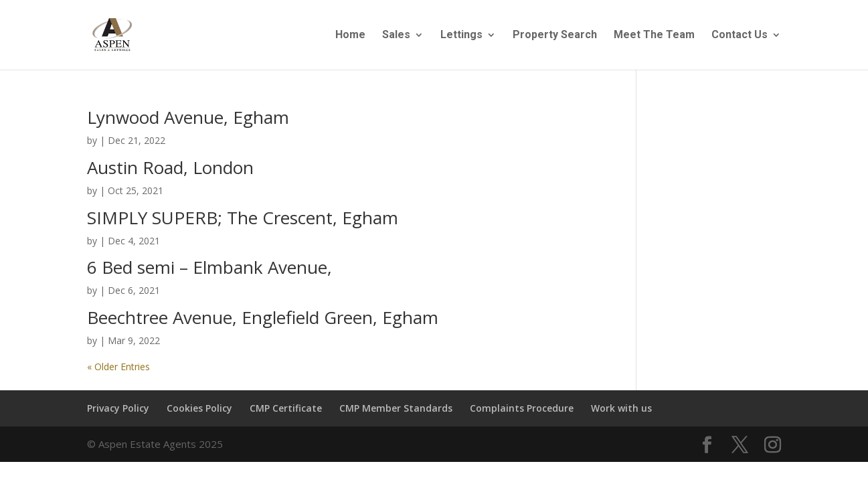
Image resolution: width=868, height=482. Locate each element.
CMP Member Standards (396, 408)
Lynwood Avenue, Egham (188, 117)
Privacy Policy (118, 408)
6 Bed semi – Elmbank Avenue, (209, 267)
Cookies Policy (199, 408)
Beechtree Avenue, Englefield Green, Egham (263, 317)
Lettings (461, 35)
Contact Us (740, 35)
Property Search (555, 35)
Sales (396, 35)
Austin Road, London (170, 167)
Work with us (621, 408)
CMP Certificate (286, 408)
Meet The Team (654, 35)
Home (350, 35)
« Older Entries (118, 367)
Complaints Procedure (522, 408)
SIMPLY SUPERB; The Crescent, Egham (243, 218)
